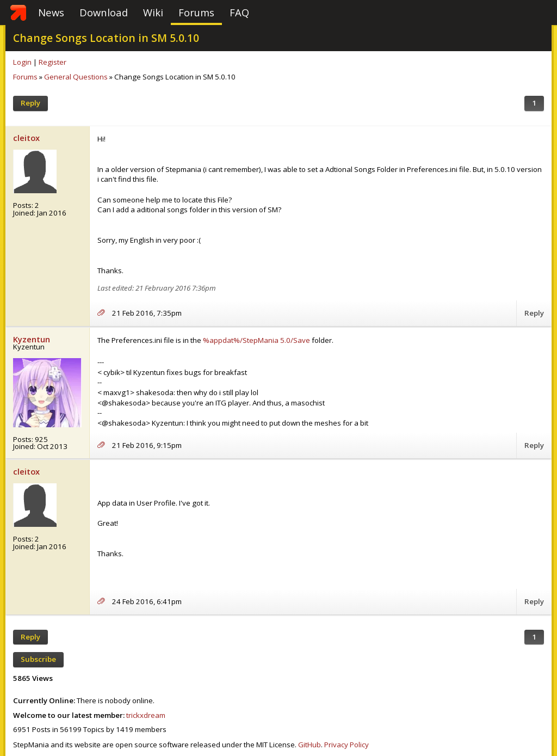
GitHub (310, 745)
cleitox (26, 138)
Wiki (153, 12)
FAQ (239, 12)
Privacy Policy (346, 745)
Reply (30, 103)
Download (104, 12)
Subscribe (38, 659)
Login (22, 62)
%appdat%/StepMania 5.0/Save (256, 340)
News (51, 12)
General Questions (76, 77)
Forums (196, 12)
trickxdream (146, 715)
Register (52, 62)
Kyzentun (32, 339)
